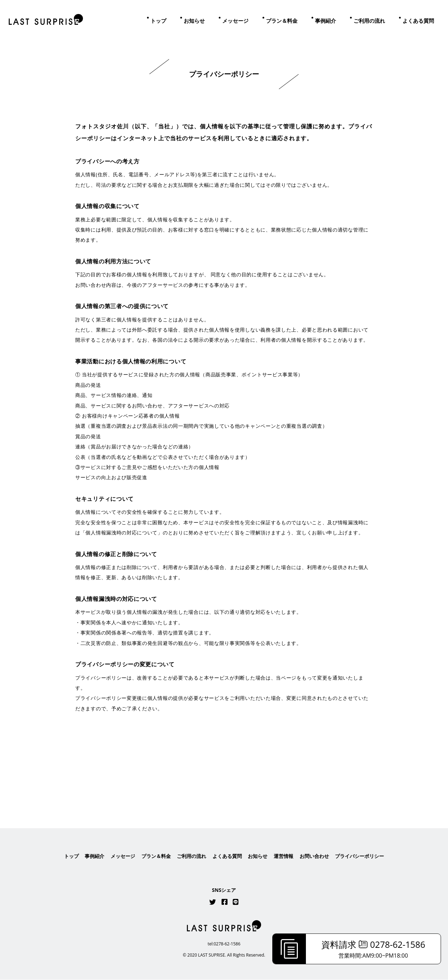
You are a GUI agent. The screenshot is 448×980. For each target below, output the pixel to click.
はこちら (224, 784)
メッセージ (235, 21)
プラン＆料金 (282, 21)
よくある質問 (418, 21)
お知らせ (194, 21)
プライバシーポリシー (359, 856)
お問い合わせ (314, 856)
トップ (158, 21)
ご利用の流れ (369, 21)
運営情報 (283, 856)
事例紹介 (325, 21)
